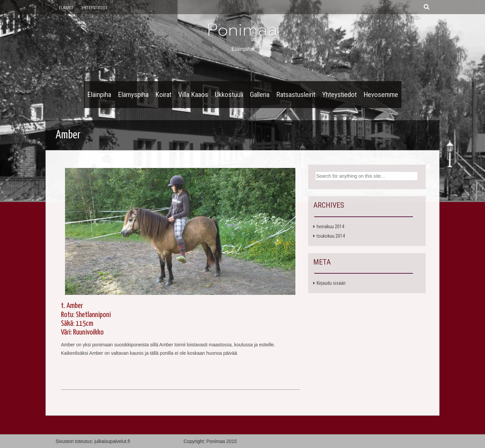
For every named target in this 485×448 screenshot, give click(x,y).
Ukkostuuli (229, 95)
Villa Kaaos (193, 95)
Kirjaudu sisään (331, 283)
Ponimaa (243, 30)
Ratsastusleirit (296, 95)
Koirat (163, 95)
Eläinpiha (99, 95)
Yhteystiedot (94, 8)
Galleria (260, 95)
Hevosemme (381, 95)
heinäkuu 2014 (330, 227)
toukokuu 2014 (331, 236)
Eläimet (66, 8)
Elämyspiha (133, 95)
